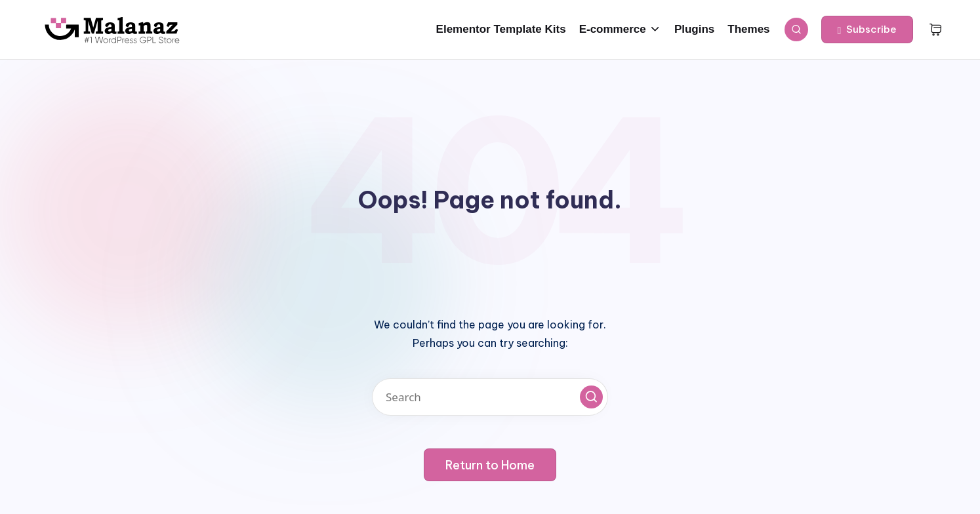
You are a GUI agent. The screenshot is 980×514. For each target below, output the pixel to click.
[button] (868, 30)
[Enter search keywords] (490, 397)
